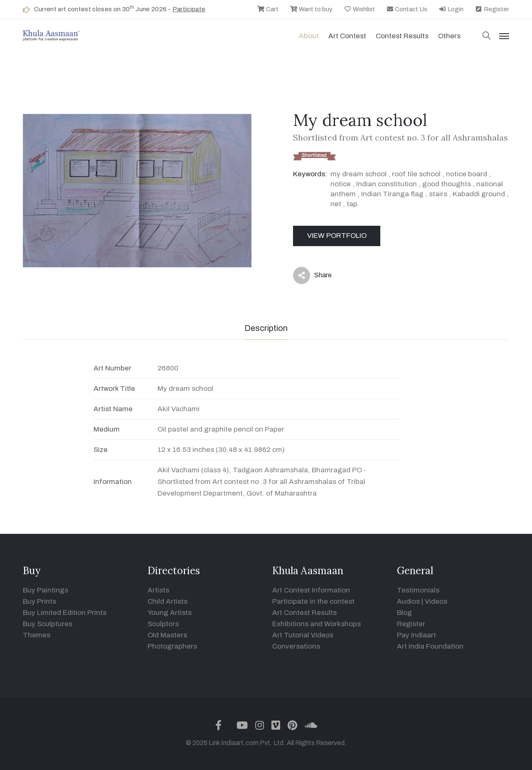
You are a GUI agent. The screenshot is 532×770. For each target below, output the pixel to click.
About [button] (309, 36)
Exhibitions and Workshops (316, 624)
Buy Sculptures (48, 624)
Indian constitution (387, 184)
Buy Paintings (46, 590)
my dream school (358, 174)
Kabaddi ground (479, 194)
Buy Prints (39, 601)
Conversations (296, 646)
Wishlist (359, 9)
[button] (487, 36)
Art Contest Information (311, 590)
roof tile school (416, 174)
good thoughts (447, 184)
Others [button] (449, 36)
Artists (158, 590)
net (336, 204)
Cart (268, 9)
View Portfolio (337, 236)
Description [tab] (266, 328)
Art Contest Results (304, 613)
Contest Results (402, 36)
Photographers (172, 646)
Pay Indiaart (416, 635)
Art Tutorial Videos (303, 635)
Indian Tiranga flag (392, 194)
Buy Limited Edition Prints (65, 613)
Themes (37, 635)
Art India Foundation (430, 646)
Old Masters (167, 635)
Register (492, 9)
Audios (408, 601)
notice (341, 184)
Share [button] (312, 275)
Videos (436, 601)
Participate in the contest (313, 601)
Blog (404, 613)
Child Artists (167, 601)
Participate (189, 9)
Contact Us (407, 9)
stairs (438, 194)
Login (451, 9)
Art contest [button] (347, 36)
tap (352, 204)
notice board (467, 174)
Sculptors (163, 624)
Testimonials (418, 590)
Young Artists (170, 613)
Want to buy (311, 9)
